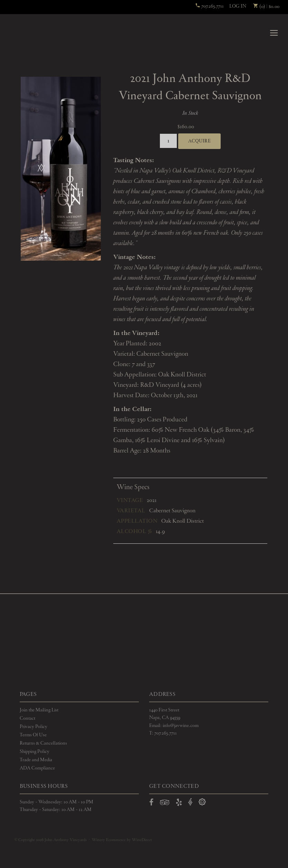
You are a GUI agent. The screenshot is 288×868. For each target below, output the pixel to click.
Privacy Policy (33, 727)
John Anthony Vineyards (32, 33)
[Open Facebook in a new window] (151, 804)
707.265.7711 (209, 6)
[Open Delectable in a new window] (202, 802)
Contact (27, 718)
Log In (238, 6)
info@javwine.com (181, 726)
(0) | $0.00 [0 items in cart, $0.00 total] (266, 7)
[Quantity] (168, 141)
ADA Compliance (37, 768)
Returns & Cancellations (43, 743)
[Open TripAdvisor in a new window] (165, 804)
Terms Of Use (33, 735)
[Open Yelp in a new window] (179, 804)
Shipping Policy (35, 752)
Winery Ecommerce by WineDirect (122, 840)
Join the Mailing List (39, 710)
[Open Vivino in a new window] (190, 802)
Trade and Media (36, 760)
